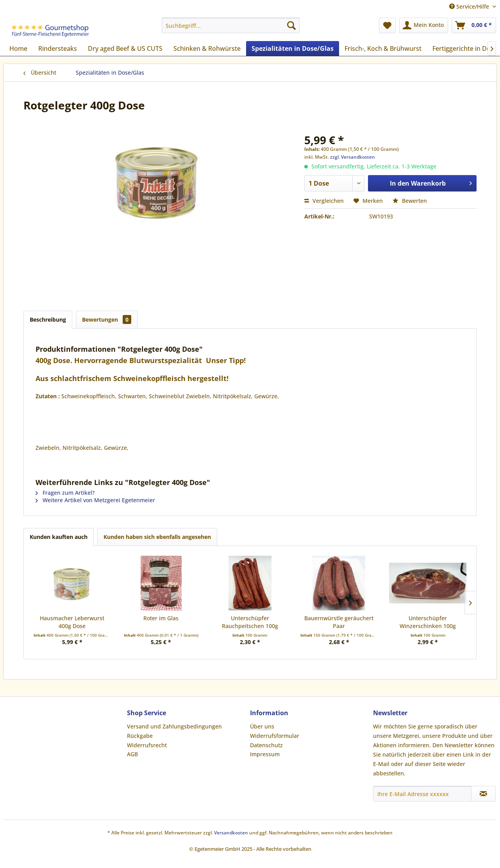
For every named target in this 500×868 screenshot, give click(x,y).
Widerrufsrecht (147, 745)
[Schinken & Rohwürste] (207, 48)
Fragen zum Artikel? (65, 493)
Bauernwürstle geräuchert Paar (339, 622)
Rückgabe (140, 736)
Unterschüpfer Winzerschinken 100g (428, 622)
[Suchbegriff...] (231, 25)
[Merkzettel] (387, 25)
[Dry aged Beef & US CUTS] (125, 48)
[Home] (18, 48)
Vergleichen (324, 201)
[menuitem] (231, 25)
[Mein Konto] (424, 25)
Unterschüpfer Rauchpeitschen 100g (250, 622)
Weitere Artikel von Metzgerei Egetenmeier (95, 500)
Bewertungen (107, 319)
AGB (132, 754)
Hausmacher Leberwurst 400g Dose (72, 622)
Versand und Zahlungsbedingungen (174, 726)
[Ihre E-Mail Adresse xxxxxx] (422, 794)
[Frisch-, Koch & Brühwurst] (383, 48)
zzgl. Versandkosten (353, 157)
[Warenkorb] (474, 25)
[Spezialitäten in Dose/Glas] (293, 48)
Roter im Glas (161, 618)
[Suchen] (291, 25)
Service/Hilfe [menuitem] (470, 6)
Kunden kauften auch (59, 537)
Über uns (262, 726)
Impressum (265, 754)
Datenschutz (266, 745)
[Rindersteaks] (58, 48)
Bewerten (410, 201)
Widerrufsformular (275, 736)
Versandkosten (231, 833)
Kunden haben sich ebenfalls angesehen (157, 537)
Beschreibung (48, 319)
